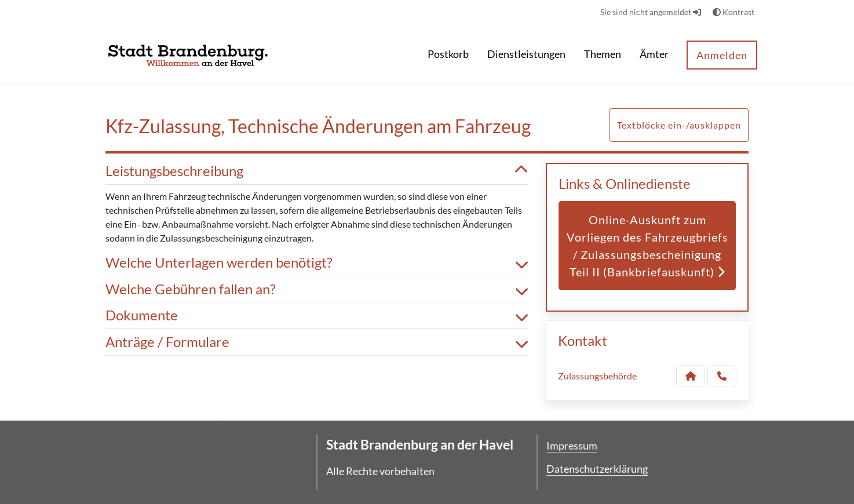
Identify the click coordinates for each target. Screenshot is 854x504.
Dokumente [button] (317, 315)
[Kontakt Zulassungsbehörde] (691, 376)
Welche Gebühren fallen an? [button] (317, 289)
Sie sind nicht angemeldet (651, 12)
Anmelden (722, 55)
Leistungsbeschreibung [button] (317, 171)
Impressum (572, 445)
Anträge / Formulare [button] (317, 342)
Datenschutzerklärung (597, 469)
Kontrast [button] (733, 12)
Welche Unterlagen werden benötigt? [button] (317, 263)
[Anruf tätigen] (722, 376)
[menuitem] (448, 55)
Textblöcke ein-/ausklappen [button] (679, 125)
